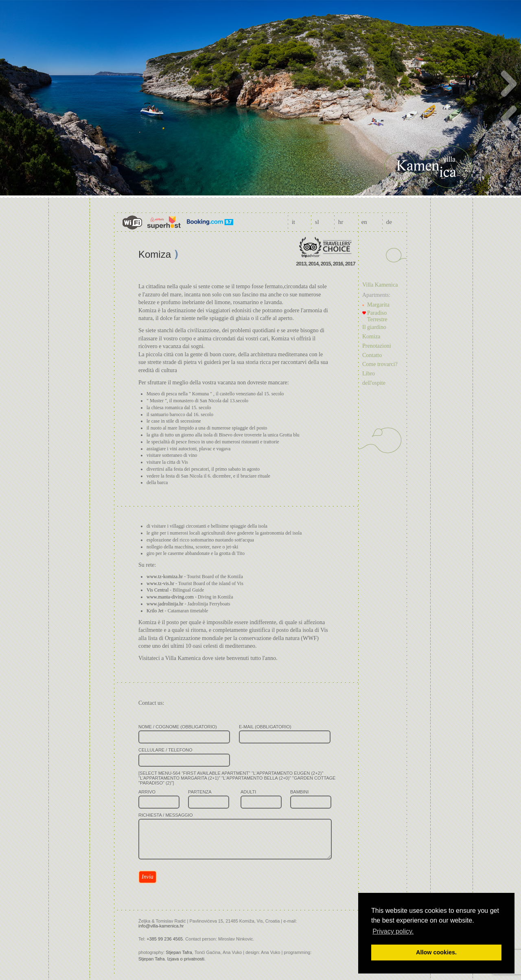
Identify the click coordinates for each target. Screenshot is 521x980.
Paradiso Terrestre (377, 316)
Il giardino (374, 327)
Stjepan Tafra (179, 952)
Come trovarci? (380, 364)
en (364, 222)
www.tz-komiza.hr (165, 577)
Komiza (371, 337)
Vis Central (158, 590)
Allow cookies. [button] (436, 952)
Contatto (372, 355)
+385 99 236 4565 (165, 939)
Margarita (378, 305)
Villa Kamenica (380, 285)
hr (341, 222)
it (293, 222)
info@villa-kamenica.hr (161, 926)
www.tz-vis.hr (160, 583)
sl (317, 222)
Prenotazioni (377, 346)
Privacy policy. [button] (393, 931)
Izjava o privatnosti (186, 959)
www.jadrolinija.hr (165, 604)
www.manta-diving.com (170, 597)
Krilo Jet (155, 611)
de (389, 222)
